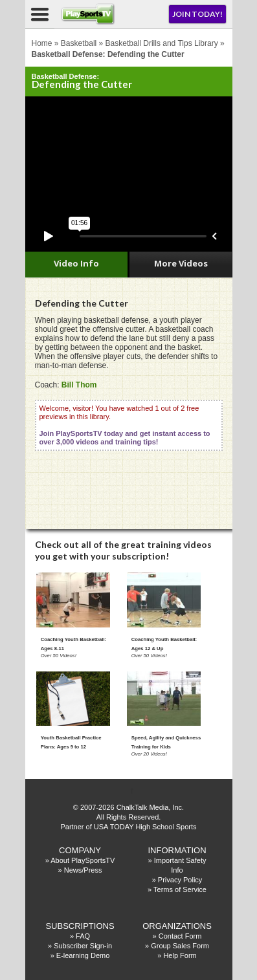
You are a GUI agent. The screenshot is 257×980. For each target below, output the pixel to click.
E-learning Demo (83, 955)
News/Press (83, 870)
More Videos (181, 263)
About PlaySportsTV (83, 860)
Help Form (180, 955)
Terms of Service (180, 889)
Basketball (79, 43)
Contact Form (180, 936)
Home (42, 43)
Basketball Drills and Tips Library (162, 43)
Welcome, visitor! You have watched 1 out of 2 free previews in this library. (125, 425)
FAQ (83, 936)
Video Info (76, 263)
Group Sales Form (180, 946)
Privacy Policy (180, 880)
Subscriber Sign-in (83, 946)
